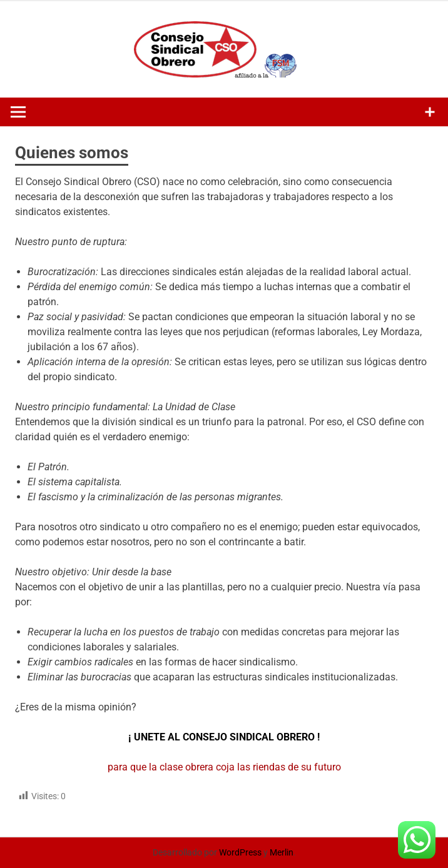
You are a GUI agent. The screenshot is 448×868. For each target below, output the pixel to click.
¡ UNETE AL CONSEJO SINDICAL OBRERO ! (224, 737)
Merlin (282, 852)
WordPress (240, 852)
